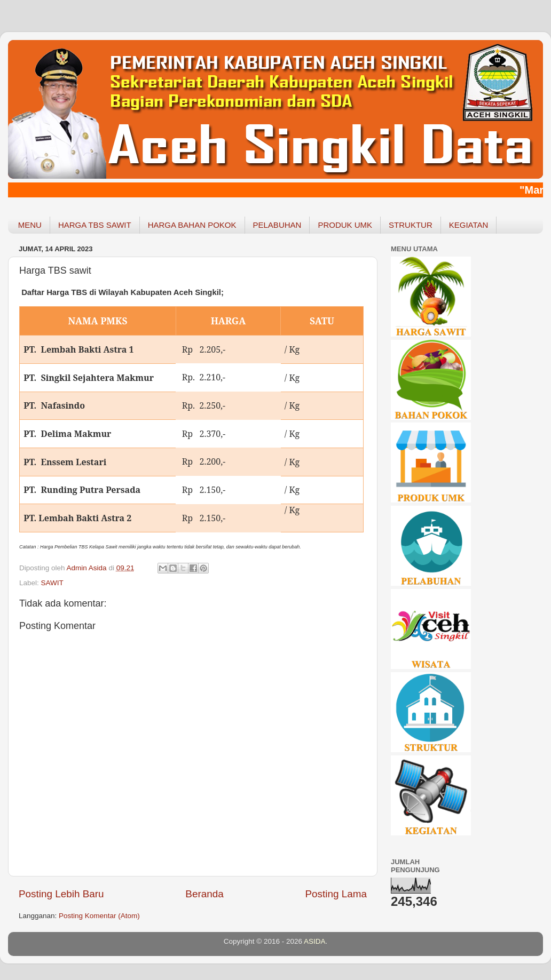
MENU (30, 225)
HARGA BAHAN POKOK (192, 225)
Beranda (204, 894)
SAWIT (52, 583)
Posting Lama (336, 894)
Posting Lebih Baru (61, 894)
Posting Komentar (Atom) (99, 916)
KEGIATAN (469, 225)
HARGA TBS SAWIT (95, 225)
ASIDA (315, 941)
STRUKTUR (411, 225)
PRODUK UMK (345, 225)
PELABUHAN (277, 225)
